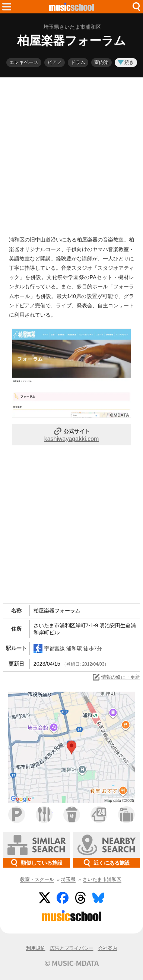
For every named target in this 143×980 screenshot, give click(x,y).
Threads (80, 898)
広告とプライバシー (72, 948)
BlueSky (98, 898)
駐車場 (17, 815)
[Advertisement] (71, 155)
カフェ (72, 815)
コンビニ (99, 815)
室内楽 (101, 62)
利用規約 (36, 948)
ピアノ (55, 62)
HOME (71, 7)
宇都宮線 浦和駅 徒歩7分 (68, 648)
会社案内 (108, 948)
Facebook (63, 898)
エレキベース (24, 62)
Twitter (45, 898)
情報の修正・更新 (116, 677)
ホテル (126, 815)
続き (126, 62)
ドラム (78, 62)
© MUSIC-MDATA (71, 963)
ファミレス (44, 815)
